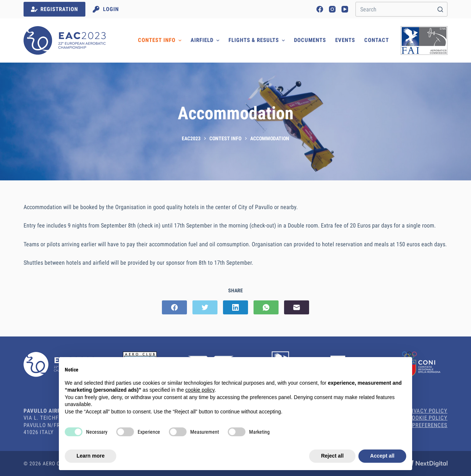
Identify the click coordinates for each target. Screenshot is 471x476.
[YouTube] (345, 9)
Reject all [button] (332, 456)
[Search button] (440, 9)
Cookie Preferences (419, 425)
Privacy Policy (426, 411)
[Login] (106, 9)
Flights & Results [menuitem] (258, 40)
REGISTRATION (54, 9)
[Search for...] (401, 9)
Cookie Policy (428, 418)
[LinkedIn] (235, 307)
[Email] (297, 307)
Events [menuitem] (345, 40)
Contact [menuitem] (377, 40)
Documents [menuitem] (310, 40)
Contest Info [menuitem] (161, 40)
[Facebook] (320, 9)
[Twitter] (205, 307)
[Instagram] (332, 9)
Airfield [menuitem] (206, 40)
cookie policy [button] (200, 390)
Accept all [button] (382, 456)
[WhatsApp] (266, 307)
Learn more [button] (91, 456)
